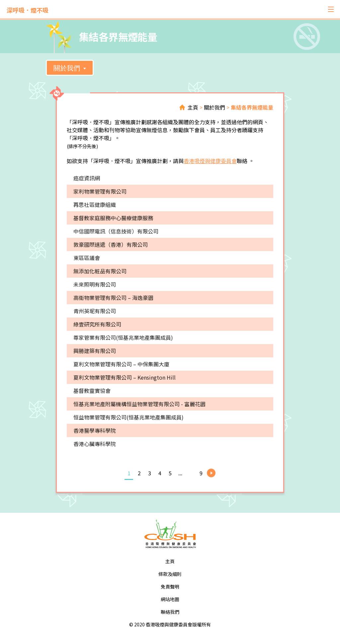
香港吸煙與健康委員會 (210, 161)
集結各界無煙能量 (252, 107)
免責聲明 (170, 587)
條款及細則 (170, 574)
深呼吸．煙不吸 (28, 10)
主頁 (193, 107)
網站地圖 (170, 599)
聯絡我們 (170, 612)
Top (312, 616)
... (180, 473)
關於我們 (67, 68)
